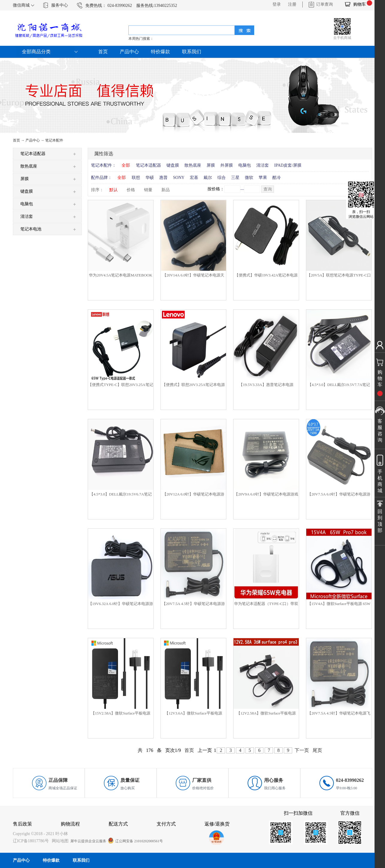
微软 (249, 178)
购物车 (360, 4)
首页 (103, 52)
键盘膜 (173, 165)
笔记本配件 (54, 140)
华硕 (150, 178)
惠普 (163, 178)
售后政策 (22, 824)
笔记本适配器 (148, 165)
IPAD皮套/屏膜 (288, 165)
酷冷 (277, 178)
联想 (136, 178)
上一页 (205, 750)
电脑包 (245, 165)
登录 (277, 4)
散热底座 (193, 165)
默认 (113, 190)
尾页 (317, 750)
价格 (131, 190)
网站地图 (59, 841)
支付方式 (166, 824)
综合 (222, 178)
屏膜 (211, 165)
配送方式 (118, 824)
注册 (292, 4)
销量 (148, 190)
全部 (126, 165)
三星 (235, 178)
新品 (166, 190)
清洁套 (263, 165)
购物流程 (70, 824)
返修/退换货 (217, 824)
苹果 (263, 178)
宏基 (194, 178)
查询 (268, 189)
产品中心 (33, 140)
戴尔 (208, 178)
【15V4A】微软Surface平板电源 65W (339, 604)
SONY (179, 178)
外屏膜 (227, 165)
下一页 (302, 750)
